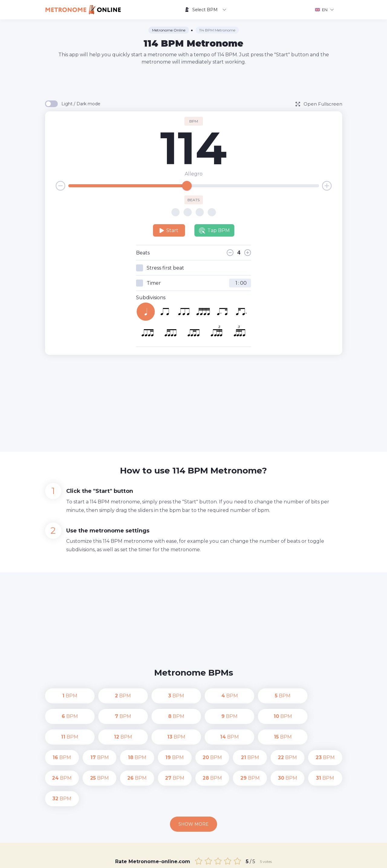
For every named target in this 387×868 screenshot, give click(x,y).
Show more (193, 783)
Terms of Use (282, 859)
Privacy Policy (248, 859)
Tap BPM (214, 231)
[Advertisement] (193, 82)
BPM (62, 696)
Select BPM (205, 10)
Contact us (216, 859)
